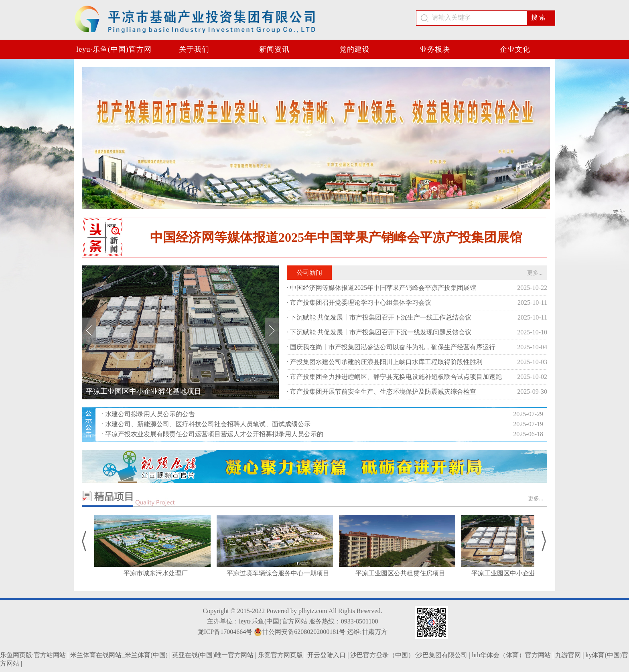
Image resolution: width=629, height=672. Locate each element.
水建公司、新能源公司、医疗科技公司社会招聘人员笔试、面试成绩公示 (208, 424)
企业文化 (515, 49)
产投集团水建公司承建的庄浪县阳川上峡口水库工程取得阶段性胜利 (386, 362)
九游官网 (568, 655)
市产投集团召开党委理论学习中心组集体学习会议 (361, 303)
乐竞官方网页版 (280, 655)
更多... (535, 273)
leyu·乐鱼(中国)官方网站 (114, 52)
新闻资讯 (274, 49)
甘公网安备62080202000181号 (300, 632)
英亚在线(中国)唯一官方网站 (213, 655)
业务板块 (435, 49)
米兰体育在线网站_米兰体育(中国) (119, 655)
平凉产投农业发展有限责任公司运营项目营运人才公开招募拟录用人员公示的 (214, 434)
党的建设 (355, 49)
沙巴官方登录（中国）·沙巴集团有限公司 (409, 655)
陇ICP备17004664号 (225, 632)
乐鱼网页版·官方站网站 (33, 655)
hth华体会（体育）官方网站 (511, 655)
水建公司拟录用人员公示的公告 (150, 414)
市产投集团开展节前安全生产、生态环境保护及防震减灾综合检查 (383, 392)
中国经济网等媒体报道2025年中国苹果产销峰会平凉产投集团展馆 (336, 237)
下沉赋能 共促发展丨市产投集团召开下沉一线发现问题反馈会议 (381, 332)
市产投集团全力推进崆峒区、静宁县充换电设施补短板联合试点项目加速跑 (396, 377)
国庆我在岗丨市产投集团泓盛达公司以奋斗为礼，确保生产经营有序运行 (393, 347)
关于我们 (194, 49)
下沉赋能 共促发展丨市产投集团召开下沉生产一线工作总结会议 (381, 317)
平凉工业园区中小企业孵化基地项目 (144, 391)
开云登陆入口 (327, 655)
